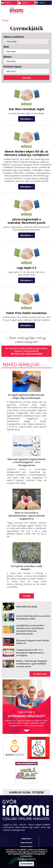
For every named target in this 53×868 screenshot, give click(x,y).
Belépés (25, 3)
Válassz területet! (14, 37)
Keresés (44, 10)
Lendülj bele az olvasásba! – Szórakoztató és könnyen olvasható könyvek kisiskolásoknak (31, 627)
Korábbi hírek (40, 671)
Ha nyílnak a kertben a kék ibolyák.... (27, 565)
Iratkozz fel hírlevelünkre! (26, 353)
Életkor (8, 57)
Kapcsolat (26, 836)
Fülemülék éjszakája (27, 604)
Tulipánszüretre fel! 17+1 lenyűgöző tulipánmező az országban (30, 650)
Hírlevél (8, 3)
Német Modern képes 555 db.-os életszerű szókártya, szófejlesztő (27, 153)
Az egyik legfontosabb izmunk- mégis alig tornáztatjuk (26, 395)
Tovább (27, 593)
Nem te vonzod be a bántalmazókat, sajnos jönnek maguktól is (26, 513)
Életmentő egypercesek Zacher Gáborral (33, 639)
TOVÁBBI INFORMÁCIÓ (27, 859)
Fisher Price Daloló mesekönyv (26, 312)
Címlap (5, 20)
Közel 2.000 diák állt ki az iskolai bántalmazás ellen (33, 614)
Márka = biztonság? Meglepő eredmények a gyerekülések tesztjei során (32, 661)
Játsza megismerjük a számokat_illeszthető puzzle (27, 220)
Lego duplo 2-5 (26, 267)
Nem (6, 47)
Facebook (49, 10)
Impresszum (26, 840)
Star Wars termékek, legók (26, 109)
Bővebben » (27, 118)
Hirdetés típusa (12, 66)
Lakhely (42, 3)
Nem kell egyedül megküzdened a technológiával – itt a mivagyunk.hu (27, 460)
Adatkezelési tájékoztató (26, 845)
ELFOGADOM (26, 864)
